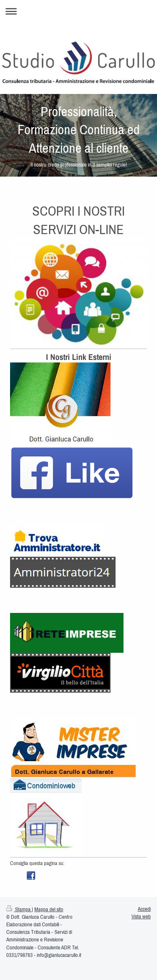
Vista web (141, 916)
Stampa (19, 909)
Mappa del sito (49, 909)
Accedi (144, 909)
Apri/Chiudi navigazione (78, 11)
